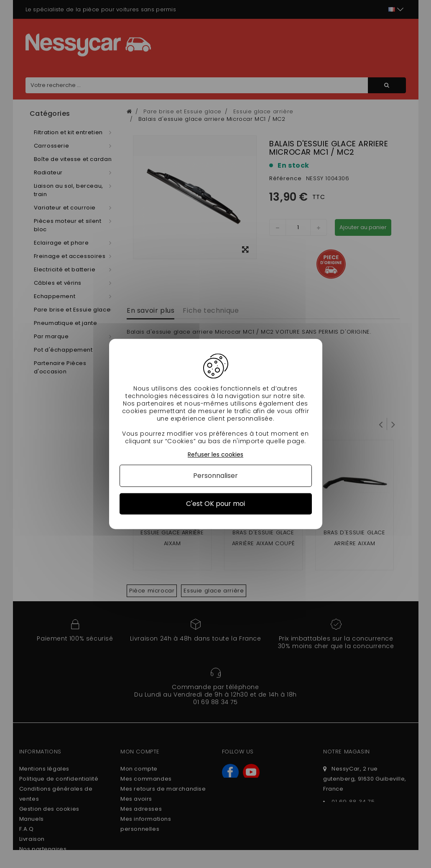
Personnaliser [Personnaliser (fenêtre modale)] (215, 476)
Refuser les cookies (215, 455)
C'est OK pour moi (215, 504)
